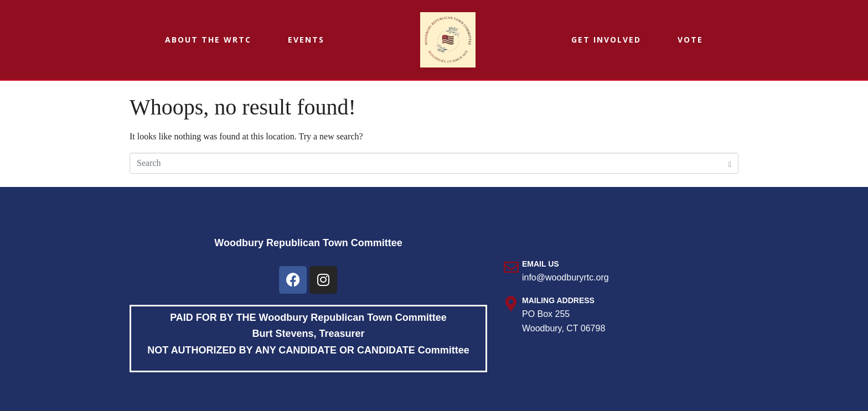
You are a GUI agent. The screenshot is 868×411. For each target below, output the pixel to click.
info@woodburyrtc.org (565, 277)
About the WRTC (208, 40)
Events (306, 40)
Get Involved (606, 40)
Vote (690, 40)
